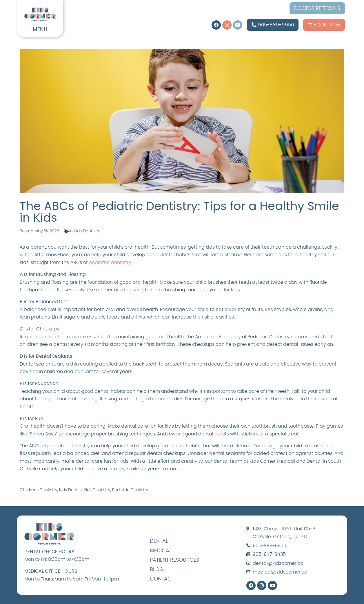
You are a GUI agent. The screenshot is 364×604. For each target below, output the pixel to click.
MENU (40, 30)
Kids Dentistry (87, 231)
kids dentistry (97, 490)
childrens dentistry (39, 490)
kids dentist (71, 490)
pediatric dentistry (110, 263)
